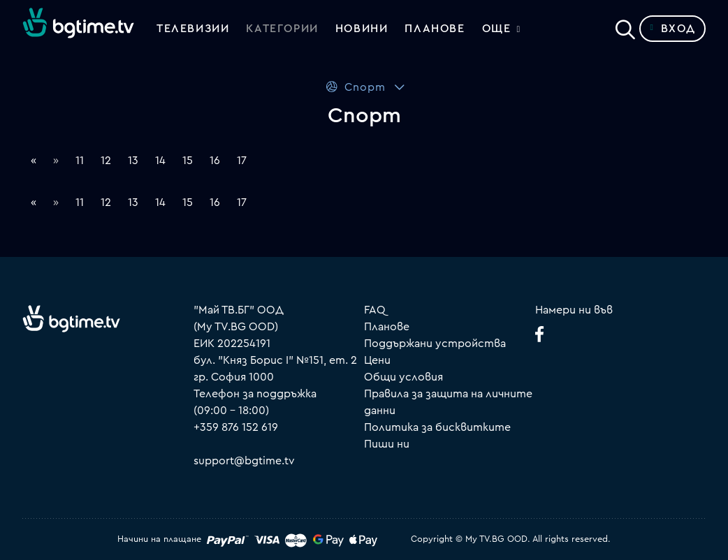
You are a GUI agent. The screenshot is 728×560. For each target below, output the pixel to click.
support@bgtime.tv (244, 461)
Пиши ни (387, 444)
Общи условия (403, 377)
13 (133, 161)
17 (242, 161)
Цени (377, 360)
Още (497, 29)
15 (188, 161)
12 (106, 161)
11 (80, 161)
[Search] (625, 26)
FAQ (375, 310)
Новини (362, 29)
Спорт (355, 87)
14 (160, 161)
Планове (387, 327)
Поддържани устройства (435, 344)
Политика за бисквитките (437, 427)
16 (215, 161)
